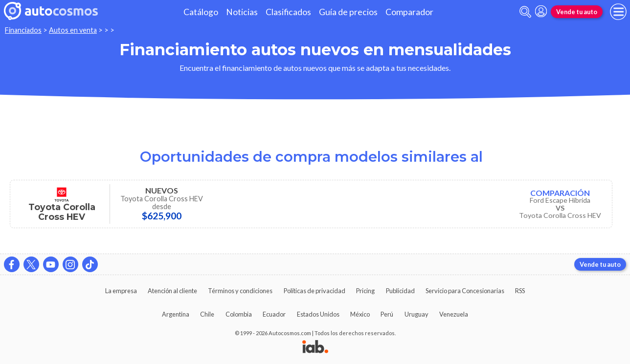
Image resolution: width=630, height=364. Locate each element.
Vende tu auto (577, 12)
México (360, 314)
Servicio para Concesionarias (465, 291)
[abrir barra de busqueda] (525, 12)
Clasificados (288, 12)
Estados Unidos (318, 314)
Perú (387, 314)
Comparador (409, 12)
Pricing (365, 291)
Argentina (176, 314)
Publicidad (400, 291)
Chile (207, 314)
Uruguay (416, 314)
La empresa (121, 291)
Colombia (239, 314)
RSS (520, 291)
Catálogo (201, 12)
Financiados (23, 30)
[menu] (618, 12)
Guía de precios (348, 12)
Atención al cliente (172, 291)
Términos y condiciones (240, 291)
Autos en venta (73, 30)
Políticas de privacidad (315, 291)
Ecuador (274, 314)
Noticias (242, 12)
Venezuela (454, 314)
